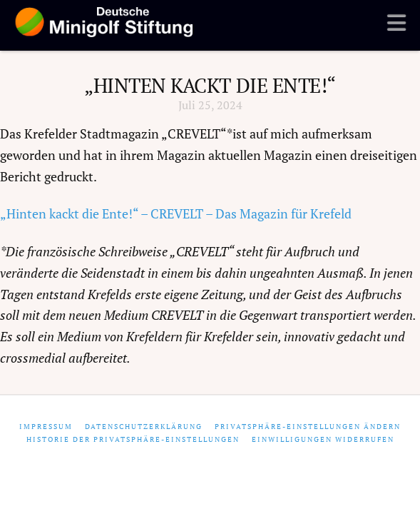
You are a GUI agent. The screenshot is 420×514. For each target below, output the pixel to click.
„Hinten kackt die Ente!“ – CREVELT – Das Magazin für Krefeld (176, 214)
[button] (396, 22)
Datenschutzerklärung (144, 427)
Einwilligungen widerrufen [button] (323, 439)
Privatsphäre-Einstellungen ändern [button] (308, 427)
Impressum (46, 427)
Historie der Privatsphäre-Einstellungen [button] (133, 439)
